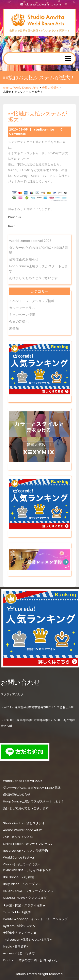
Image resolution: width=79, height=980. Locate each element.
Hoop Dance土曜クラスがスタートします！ (34, 801)
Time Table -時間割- (18, 912)
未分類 (14, 328)
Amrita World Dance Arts (20, 88)
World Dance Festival (19, 857)
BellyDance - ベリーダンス (22, 884)
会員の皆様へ (50, 88)
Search (69, 44)
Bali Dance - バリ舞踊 (19, 877)
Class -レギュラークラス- (21, 864)
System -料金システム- (20, 926)
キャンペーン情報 (22, 315)
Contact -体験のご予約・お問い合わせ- (31, 960)
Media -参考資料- (16, 946)
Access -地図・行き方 (19, 953)
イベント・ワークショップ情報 (32, 301)
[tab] (68, 58)
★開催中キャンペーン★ (20, 933)
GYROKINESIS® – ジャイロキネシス (27, 870)
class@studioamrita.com (40, 4)
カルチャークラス (22, 308)
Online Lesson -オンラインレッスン (28, 844)
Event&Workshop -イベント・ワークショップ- (36, 919)
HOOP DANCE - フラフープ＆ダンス (28, 891)
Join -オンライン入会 (18, 837)
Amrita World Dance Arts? (22, 830)
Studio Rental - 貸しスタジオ (24, 823)
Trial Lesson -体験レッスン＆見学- (27, 940)
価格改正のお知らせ (24, 259)
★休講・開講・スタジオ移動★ (24, 905)
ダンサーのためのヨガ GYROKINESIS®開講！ (33, 788)
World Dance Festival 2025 (30, 241)
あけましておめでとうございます (33, 278)
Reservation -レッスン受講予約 (25, 851)
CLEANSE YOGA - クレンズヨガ (25, 898)
